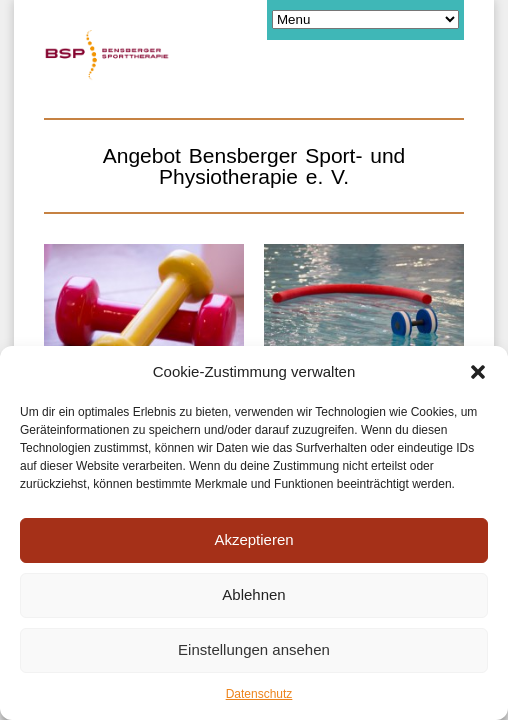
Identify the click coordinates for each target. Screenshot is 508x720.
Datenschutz (259, 694)
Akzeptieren (253, 539)
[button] (478, 372)
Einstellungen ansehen (254, 649)
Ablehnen (253, 594)
